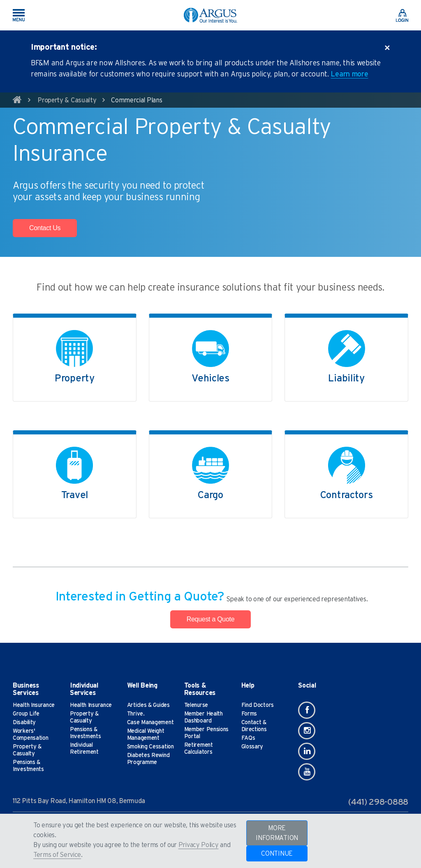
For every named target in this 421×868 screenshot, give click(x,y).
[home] (17, 101)
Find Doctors (258, 705)
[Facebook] (307, 710)
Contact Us (45, 228)
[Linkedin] (307, 751)
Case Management (150, 723)
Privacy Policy (199, 845)
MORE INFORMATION (277, 833)
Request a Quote (210, 619)
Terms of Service (57, 855)
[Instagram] (307, 731)
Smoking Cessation (150, 747)
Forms (249, 714)
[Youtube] (307, 772)
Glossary (252, 747)
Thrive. (136, 714)
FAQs (248, 738)
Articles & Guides (148, 705)
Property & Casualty (67, 100)
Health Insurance (34, 705)
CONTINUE (277, 854)
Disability (24, 723)
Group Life (26, 714)
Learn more (349, 74)
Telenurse (196, 705)
